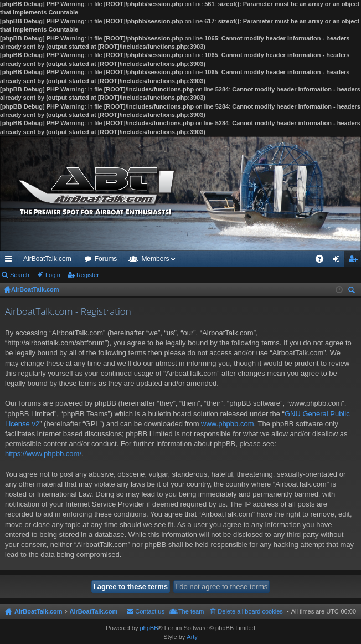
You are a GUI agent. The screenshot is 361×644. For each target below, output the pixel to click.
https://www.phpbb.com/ (43, 454)
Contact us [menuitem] (150, 611)
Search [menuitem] (353, 291)
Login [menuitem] (339, 261)
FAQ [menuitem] (323, 261)
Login (53, 275)
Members (155, 259)
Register (88, 275)
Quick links (11, 261)
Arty (192, 637)
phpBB (149, 628)
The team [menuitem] (191, 611)
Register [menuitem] (355, 261)
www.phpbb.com (227, 424)
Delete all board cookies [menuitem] (250, 611)
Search (20, 275)
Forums (106, 259)
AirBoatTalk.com (47, 259)
